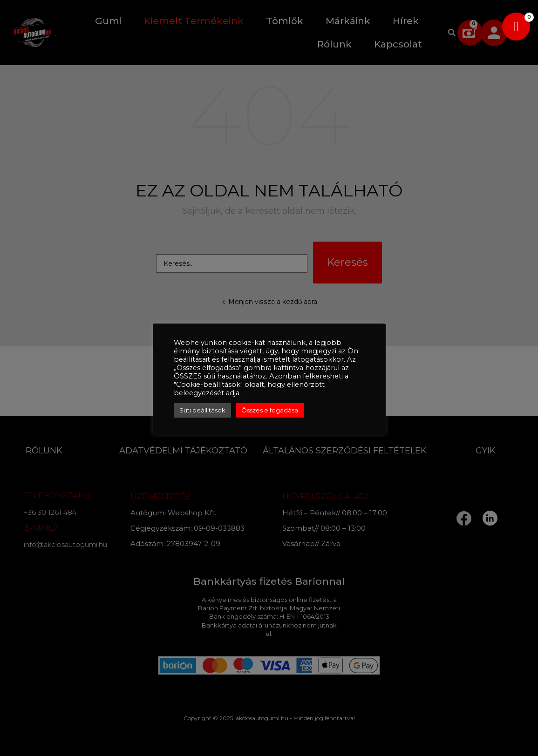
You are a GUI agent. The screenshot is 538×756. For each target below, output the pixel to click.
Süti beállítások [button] (202, 410)
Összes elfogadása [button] (270, 410)
